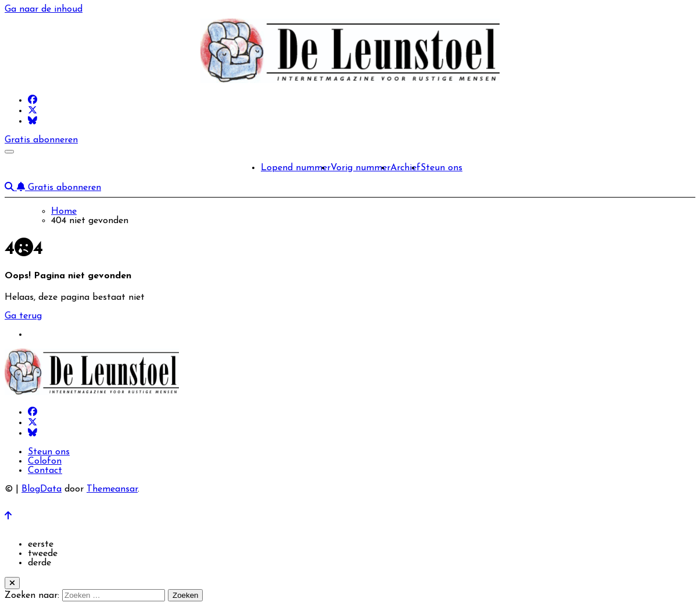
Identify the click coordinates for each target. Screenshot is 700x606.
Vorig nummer (360, 168)
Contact (45, 471)
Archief (405, 168)
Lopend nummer (296, 168)
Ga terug (23, 316)
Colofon (45, 461)
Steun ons (441, 168)
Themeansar (112, 489)
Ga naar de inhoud (44, 9)
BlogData (42, 489)
